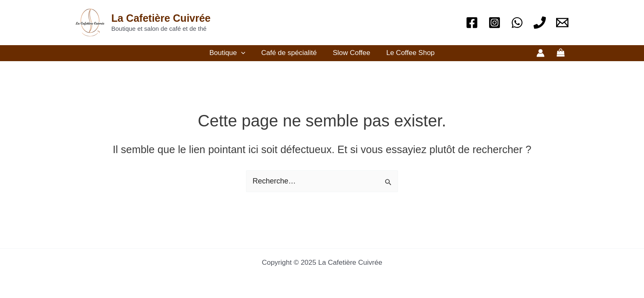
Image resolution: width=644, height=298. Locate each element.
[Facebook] (472, 23)
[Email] (562, 23)
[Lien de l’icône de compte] (540, 53)
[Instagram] (494, 23)
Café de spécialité (290, 53)
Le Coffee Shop (407, 53)
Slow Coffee (351, 53)
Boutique (230, 53)
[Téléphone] (540, 23)
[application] (244, 53)
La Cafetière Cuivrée (161, 18)
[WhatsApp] (517, 23)
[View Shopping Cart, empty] (561, 53)
